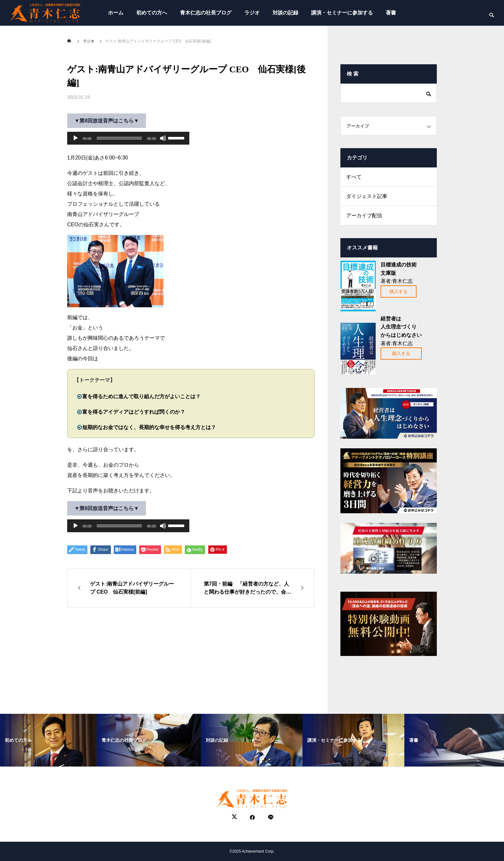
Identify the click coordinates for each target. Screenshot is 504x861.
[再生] (76, 138)
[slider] (119, 138)
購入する (399, 291)
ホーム (116, 13)
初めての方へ (152, 13)
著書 (391, 13)
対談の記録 (285, 13)
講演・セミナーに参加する (342, 13)
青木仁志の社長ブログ (206, 13)
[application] (128, 138)
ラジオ (252, 13)
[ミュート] (163, 138)
